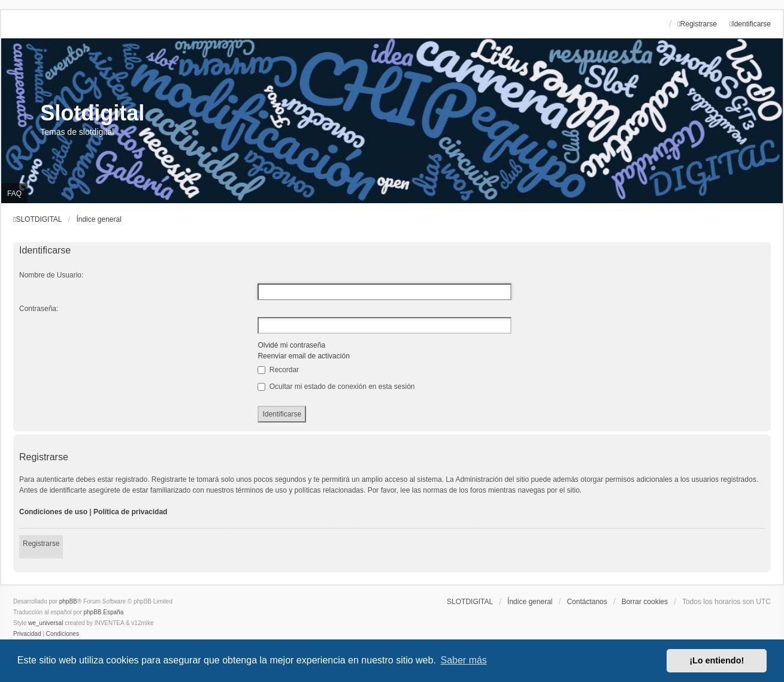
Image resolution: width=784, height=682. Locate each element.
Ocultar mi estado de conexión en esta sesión (336, 387)
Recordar (278, 370)
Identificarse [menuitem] (750, 24)
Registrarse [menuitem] (697, 24)
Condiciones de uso (53, 512)
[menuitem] (27, 634)
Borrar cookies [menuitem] (645, 602)
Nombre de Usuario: (51, 275)
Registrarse (41, 544)
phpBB (68, 601)
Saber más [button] (464, 660)
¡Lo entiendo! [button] (717, 660)
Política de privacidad (130, 512)
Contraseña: (39, 309)
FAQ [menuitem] (14, 194)
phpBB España (103, 612)
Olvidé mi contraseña (291, 345)
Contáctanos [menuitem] (587, 602)
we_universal (46, 623)
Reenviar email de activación (303, 356)
